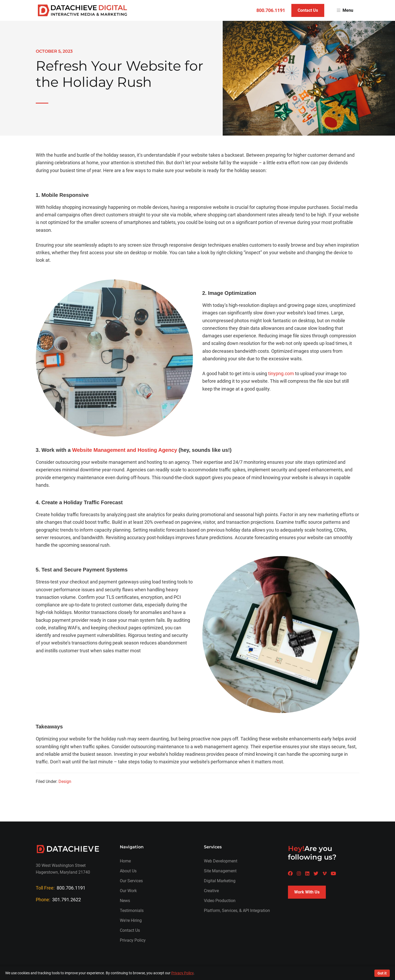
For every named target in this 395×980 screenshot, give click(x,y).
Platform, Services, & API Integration (237, 911)
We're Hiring (131, 920)
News (125, 901)
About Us (128, 871)
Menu (345, 10)
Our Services (131, 881)
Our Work (128, 891)
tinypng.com (281, 373)
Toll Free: (61, 888)
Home (125, 861)
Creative (211, 891)
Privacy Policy (133, 940)
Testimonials (132, 911)
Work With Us (307, 892)
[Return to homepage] (83, 10)
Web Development (221, 861)
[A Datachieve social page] (290, 874)
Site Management (220, 871)
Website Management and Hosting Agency (125, 450)
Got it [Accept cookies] (382, 973)
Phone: (58, 900)
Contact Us (308, 10)
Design (65, 781)
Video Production (220, 901)
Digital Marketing (220, 881)
